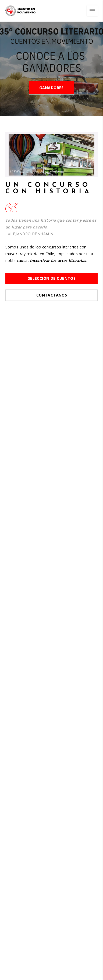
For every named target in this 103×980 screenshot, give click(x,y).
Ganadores (51, 88)
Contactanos (52, 295)
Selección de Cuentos (52, 278)
